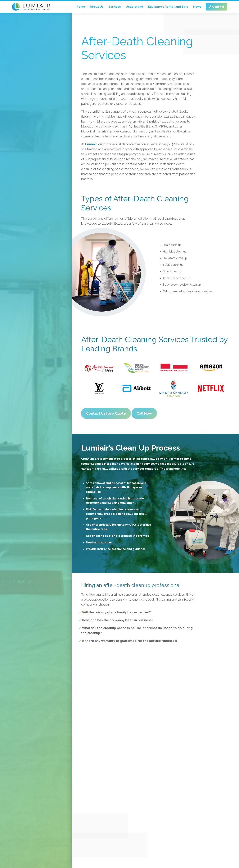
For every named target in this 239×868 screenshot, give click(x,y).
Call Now (144, 413)
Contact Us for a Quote (106, 413)
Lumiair (91, 144)
